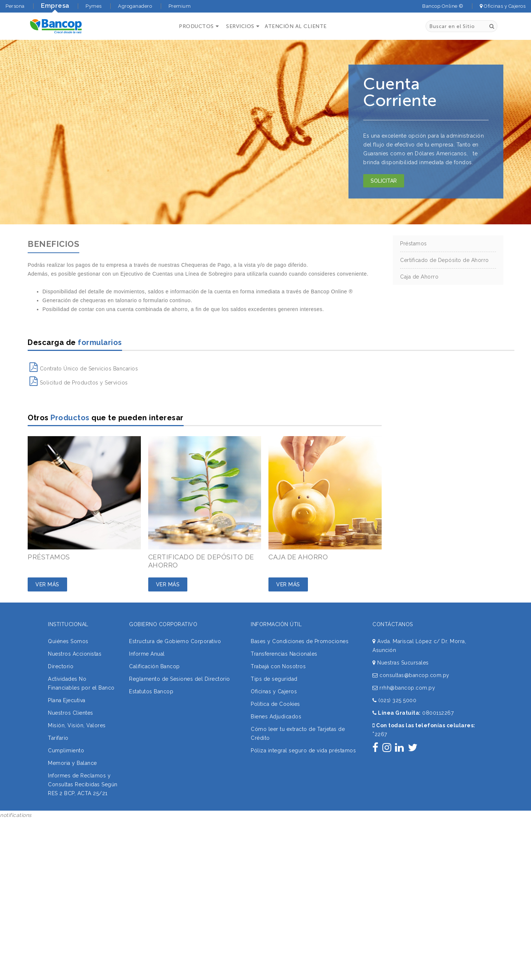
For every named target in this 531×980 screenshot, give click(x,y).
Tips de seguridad (274, 679)
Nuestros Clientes (71, 713)
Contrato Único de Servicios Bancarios (84, 369)
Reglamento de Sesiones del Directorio (180, 679)
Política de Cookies (275, 704)
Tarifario (58, 738)
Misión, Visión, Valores (77, 725)
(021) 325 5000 (394, 700)
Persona (15, 6)
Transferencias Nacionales (284, 654)
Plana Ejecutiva (67, 700)
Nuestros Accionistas (75, 654)
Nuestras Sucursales (401, 663)
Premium (180, 6)
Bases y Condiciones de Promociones (300, 641)
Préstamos (414, 244)
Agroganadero (135, 6)
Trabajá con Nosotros (278, 666)
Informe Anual (147, 654)
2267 (380, 734)
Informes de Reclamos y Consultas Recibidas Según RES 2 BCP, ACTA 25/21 (83, 784)
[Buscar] (492, 26)
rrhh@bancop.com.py (404, 688)
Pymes (94, 6)
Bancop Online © (443, 6)
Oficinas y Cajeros (503, 6)
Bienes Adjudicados (276, 717)
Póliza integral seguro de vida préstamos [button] (303, 750)
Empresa (55, 6)
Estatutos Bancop (151, 691)
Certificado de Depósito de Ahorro (445, 260)
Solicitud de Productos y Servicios (79, 383)
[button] (198, 26)
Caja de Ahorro (419, 277)
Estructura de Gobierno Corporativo (175, 641)
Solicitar (384, 181)
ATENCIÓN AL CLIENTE (296, 26)
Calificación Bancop (155, 666)
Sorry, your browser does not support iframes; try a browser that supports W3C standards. (55, 869)
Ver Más (47, 584)
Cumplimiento (66, 750)
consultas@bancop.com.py (411, 675)
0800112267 (438, 713)
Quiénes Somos (68, 641)
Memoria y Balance (72, 763)
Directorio (61, 666)
